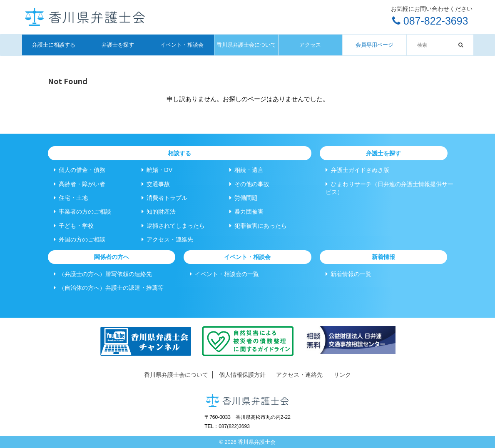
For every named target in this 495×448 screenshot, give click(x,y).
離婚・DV (157, 170)
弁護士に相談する (54, 45)
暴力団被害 (246, 212)
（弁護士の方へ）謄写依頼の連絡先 (103, 274)
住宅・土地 (71, 198)
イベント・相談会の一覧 (224, 274)
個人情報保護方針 (242, 375)
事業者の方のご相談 (82, 212)
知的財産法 (159, 212)
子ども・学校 (74, 226)
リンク (342, 375)
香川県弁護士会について (246, 45)
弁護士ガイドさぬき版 (357, 170)
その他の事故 (249, 184)
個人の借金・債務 (80, 170)
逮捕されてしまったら (173, 226)
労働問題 (244, 198)
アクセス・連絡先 (167, 239)
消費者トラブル (164, 198)
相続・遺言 (246, 170)
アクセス (310, 45)
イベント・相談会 (182, 45)
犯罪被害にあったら (258, 226)
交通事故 (156, 184)
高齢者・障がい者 (80, 184)
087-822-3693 (430, 21)
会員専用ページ (374, 45)
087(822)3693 (234, 426)
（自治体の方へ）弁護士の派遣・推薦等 (109, 288)
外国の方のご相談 (80, 239)
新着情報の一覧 (348, 274)
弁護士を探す (118, 45)
